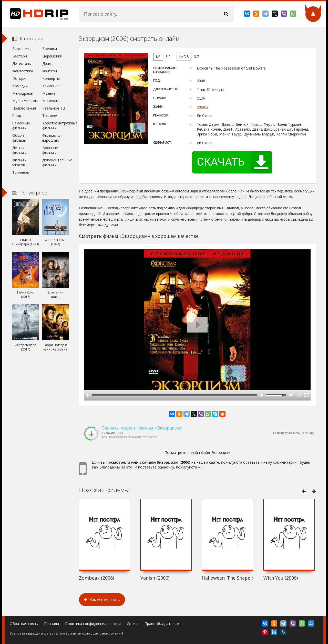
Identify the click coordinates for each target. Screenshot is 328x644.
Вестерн (20, 56)
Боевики (50, 49)
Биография (22, 49)
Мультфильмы (25, 101)
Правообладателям (162, 624)
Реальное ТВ (54, 108)
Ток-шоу (50, 116)
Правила (52, 624)
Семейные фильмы (21, 125)
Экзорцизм (221, 452)
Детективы (22, 64)
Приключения (24, 108)
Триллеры (21, 172)
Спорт (18, 116)
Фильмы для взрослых (53, 138)
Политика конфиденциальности (93, 624)
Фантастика (23, 71)
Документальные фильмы (55, 162)
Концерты (51, 78)
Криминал (51, 86)
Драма (48, 64)
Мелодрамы (23, 93)
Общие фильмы (19, 138)
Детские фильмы (19, 150)
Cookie (133, 624)
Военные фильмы (50, 150)
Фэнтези (50, 71)
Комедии (20, 86)
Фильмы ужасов (19, 162)
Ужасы (203, 107)
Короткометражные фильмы (55, 125)
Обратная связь (24, 624)
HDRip (35, 14)
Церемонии (52, 56)
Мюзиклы (50, 101)
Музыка (49, 93)
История (20, 78)
